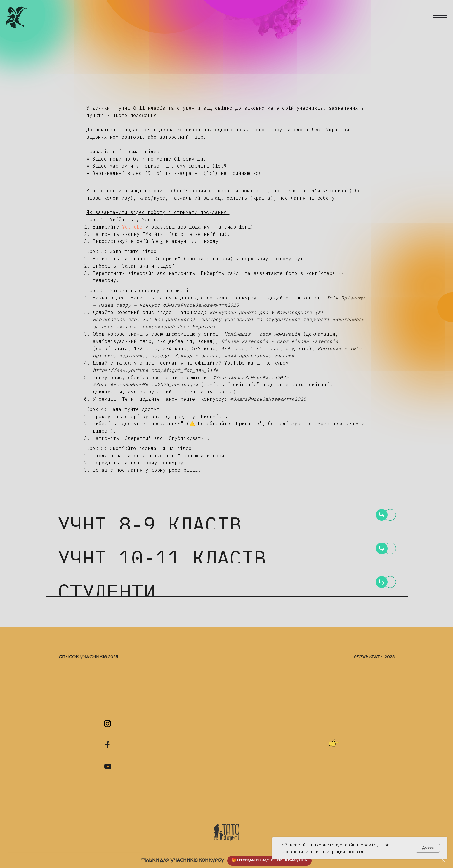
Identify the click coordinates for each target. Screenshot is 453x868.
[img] (382, 515)
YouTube (131, 227)
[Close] (444, 861)
